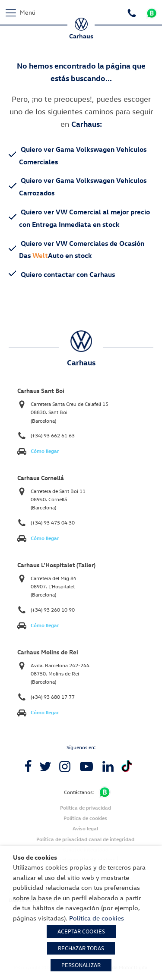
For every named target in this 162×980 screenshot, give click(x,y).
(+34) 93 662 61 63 (53, 435)
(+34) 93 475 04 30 (53, 523)
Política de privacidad (86, 808)
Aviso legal (85, 828)
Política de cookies (85, 818)
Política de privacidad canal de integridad (85, 839)
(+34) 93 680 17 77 (53, 697)
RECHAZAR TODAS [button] (81, 948)
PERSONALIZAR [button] (81, 965)
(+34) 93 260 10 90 (53, 610)
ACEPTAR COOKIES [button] (81, 931)
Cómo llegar (45, 451)
